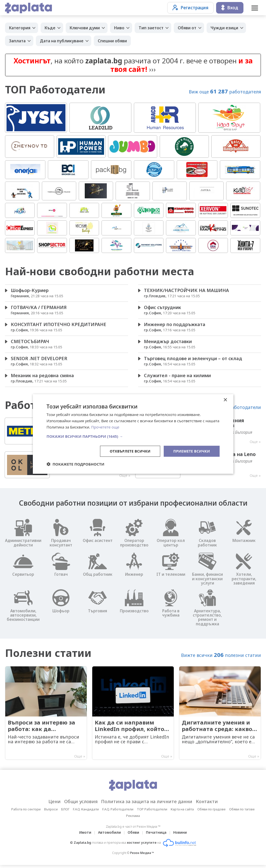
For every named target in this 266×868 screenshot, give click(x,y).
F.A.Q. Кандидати (86, 812)
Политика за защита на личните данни (147, 804)
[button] (133, 436)
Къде (50, 28)
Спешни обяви (112, 41)
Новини (180, 835)
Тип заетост (151, 28)
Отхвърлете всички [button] (130, 451)
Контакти (207, 804)
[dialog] (133, 434)
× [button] (225, 400)
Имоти (85, 835)
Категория (20, 28)
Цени (55, 804)
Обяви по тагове (242, 812)
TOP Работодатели (152, 812)
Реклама (133, 819)
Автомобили (109, 835)
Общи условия (81, 804)
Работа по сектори (26, 812)
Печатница (156, 835)
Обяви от (187, 28)
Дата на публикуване (62, 41)
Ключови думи (85, 28)
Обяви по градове (211, 812)
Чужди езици (224, 28)
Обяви (133, 835)
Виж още (225, 91)
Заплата (17, 41)
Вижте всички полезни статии (221, 657)
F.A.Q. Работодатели (118, 812)
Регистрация (190, 8)
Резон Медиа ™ (142, 856)
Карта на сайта (182, 812)
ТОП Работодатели (55, 90)
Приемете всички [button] (192, 451)
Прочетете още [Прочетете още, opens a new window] (105, 427)
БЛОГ (65, 812)
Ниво (119, 28)
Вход (230, 8)
